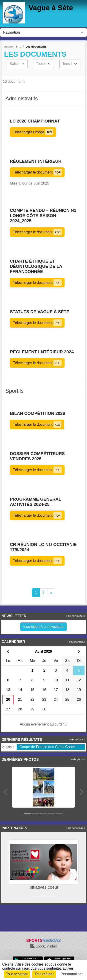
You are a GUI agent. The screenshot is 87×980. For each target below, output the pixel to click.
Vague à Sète (51, 8)
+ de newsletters (75, 616)
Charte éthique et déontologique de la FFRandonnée (36, 266)
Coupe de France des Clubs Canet (47, 747)
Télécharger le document (37, 172)
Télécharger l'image (33, 132)
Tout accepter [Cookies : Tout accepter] (17, 974)
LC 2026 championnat (35, 121)
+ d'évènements (76, 642)
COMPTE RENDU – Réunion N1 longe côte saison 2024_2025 (43, 216)
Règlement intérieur (36, 161)
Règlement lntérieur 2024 (42, 352)
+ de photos (78, 759)
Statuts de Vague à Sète (40, 312)
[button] (5, 792)
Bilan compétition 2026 (37, 413)
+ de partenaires (75, 828)
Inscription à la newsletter (43, 627)
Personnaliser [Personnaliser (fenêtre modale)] (72, 974)
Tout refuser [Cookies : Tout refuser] (44, 974)
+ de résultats (77, 740)
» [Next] (51, 593)
